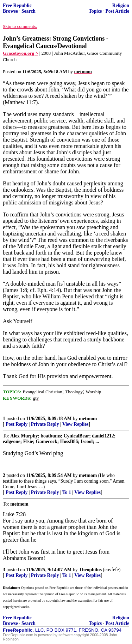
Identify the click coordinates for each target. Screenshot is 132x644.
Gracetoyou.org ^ (20, 53)
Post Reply (17, 424)
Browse (10, 11)
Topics (95, 11)
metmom (88, 419)
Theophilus (90, 570)
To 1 (67, 492)
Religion (121, 5)
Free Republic (17, 5)
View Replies (76, 424)
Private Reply (45, 424)
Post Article (117, 11)
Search (29, 11)
